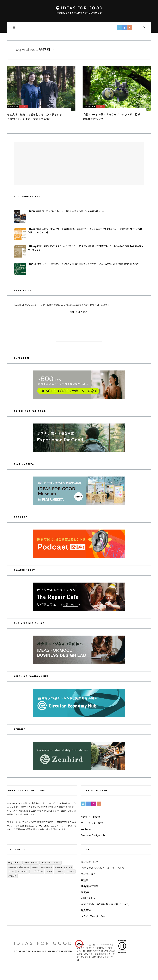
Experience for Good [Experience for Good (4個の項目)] (19, 867)
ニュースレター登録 (92, 823)
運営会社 (86, 892)
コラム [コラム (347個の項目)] (49, 871)
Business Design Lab (93, 835)
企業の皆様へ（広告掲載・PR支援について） (106, 904)
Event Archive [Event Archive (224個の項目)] (31, 862)
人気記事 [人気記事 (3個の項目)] (12, 876)
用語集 (85, 880)
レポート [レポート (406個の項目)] (70, 871)
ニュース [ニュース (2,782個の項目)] (59, 871)
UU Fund (44, 826)
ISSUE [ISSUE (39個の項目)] (35, 867)
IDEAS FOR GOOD (43, 943)
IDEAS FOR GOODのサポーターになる (102, 868)
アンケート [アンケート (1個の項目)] (23, 871)
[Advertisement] (79, 163)
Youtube (86, 829)
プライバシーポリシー (93, 916)
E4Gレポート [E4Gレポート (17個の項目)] (14, 862)
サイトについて (89, 862)
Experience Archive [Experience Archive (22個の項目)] (51, 862)
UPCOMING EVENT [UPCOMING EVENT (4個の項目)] (63, 867)
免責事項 (86, 910)
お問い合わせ (88, 898)
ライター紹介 (88, 874)
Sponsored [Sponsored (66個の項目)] (46, 867)
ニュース (24, 106)
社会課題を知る (89, 886)
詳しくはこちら (79, 312)
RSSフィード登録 (90, 817)
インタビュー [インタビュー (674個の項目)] (37, 871)
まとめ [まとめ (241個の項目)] (11, 871)
